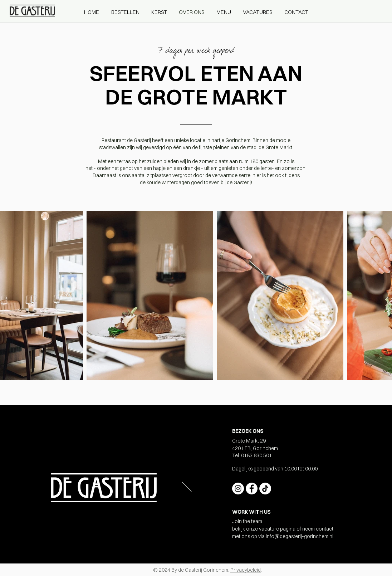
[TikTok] (265, 489)
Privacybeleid (246, 570)
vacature (269, 529)
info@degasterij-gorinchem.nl (300, 536)
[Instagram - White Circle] (238, 489)
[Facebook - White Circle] (252, 489)
